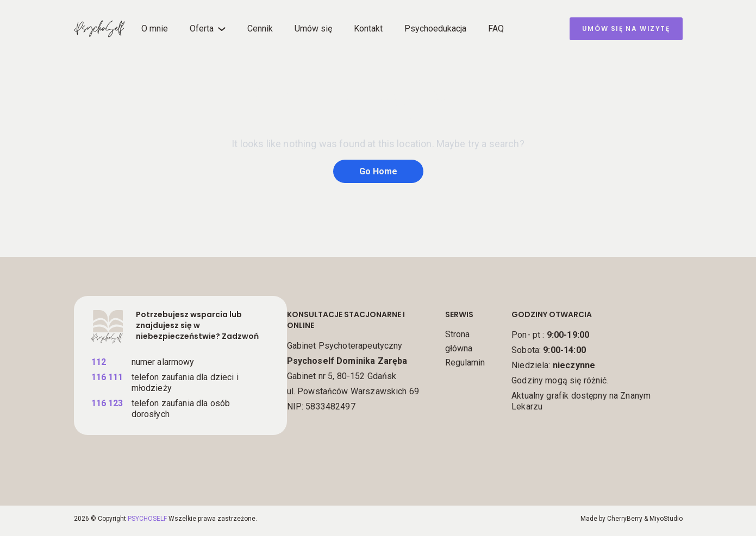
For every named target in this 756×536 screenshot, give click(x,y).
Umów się (313, 29)
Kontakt (368, 29)
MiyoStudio (666, 519)
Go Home (378, 171)
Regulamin (465, 362)
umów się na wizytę (626, 29)
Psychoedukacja (435, 29)
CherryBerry (625, 519)
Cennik (260, 29)
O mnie (155, 29)
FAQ (496, 29)
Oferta (202, 29)
